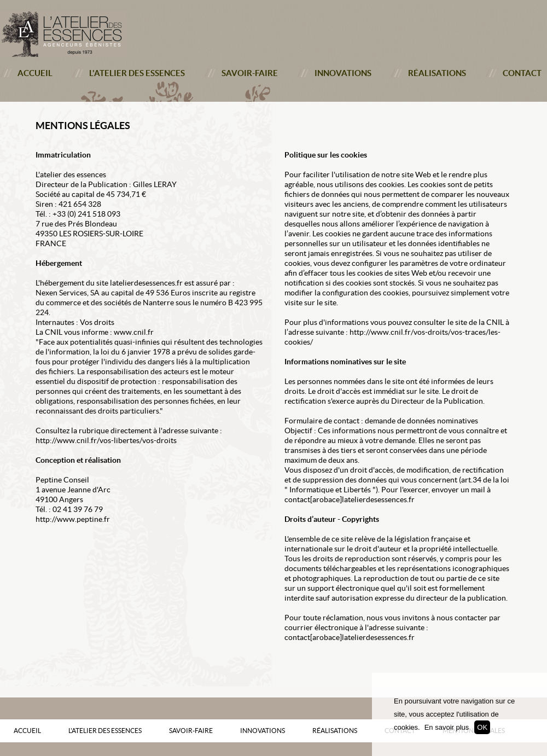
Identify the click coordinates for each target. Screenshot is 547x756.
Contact (522, 73)
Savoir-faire (250, 73)
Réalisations (437, 73)
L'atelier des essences (137, 73)
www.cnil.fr (134, 332)
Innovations (343, 73)
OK (482, 727)
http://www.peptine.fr (73, 519)
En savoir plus (447, 727)
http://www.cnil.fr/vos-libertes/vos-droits (106, 440)
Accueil (35, 73)
